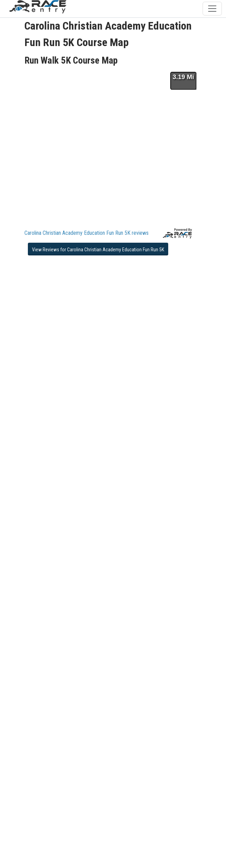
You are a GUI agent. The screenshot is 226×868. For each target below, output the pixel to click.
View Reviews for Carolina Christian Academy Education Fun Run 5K (98, 250)
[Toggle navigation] (212, 9)
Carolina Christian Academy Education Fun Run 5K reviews (87, 233)
